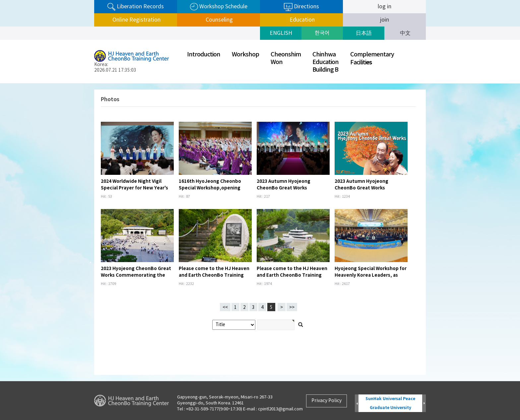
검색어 (0, 84)
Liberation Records (136, 7)
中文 (405, 33)
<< (225, 308)
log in (385, 7)
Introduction (204, 55)
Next (424, 404)
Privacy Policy (326, 401)
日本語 (364, 33)
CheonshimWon (286, 58)
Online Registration (136, 20)
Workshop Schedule (219, 7)
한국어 (322, 33)
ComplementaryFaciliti (372, 59)
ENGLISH (281, 33)
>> (292, 308)
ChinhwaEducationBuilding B (325, 62)
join (385, 20)
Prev (357, 404)
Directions (301, 7)
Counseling (219, 20)
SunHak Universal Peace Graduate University (390, 403)
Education (301, 20)
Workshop (245, 55)
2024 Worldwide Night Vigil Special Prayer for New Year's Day (134, 188)
